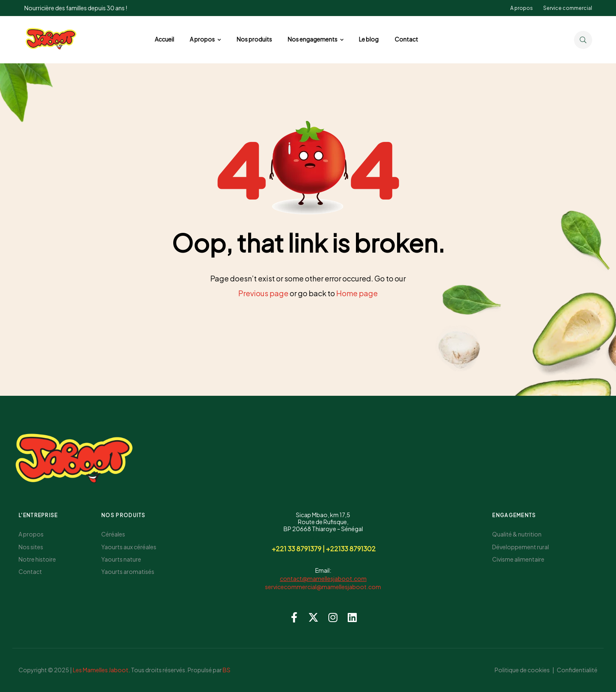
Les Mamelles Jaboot (101, 670)
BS (227, 670)
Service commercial (568, 8)
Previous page (263, 293)
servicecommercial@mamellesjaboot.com (323, 587)
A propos (522, 8)
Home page (357, 293)
